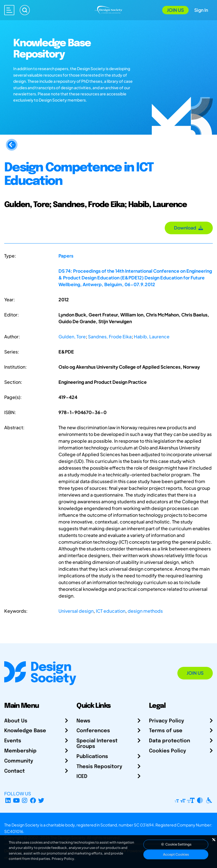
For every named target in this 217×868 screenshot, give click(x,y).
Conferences (93, 731)
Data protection (169, 741)
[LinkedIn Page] (8, 800)
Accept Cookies (176, 854)
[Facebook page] (33, 800)
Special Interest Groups (97, 744)
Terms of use (166, 731)
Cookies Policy (168, 751)
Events (13, 741)
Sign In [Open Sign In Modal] (201, 10)
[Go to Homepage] (109, 9)
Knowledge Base (25, 731)
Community (19, 761)
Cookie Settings (176, 844)
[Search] (25, 10)
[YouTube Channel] (16, 800)
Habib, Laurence (152, 337)
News (83, 721)
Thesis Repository (99, 767)
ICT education (111, 611)
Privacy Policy (167, 721)
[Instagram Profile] (25, 800)
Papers (66, 256)
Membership (20, 751)
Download (189, 228)
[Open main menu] (9, 10)
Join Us (175, 10)
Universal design (76, 611)
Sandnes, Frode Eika (110, 337)
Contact (14, 771)
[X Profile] (41, 800)
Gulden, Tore (72, 337)
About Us (16, 721)
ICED (82, 777)
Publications (92, 757)
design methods (145, 611)
